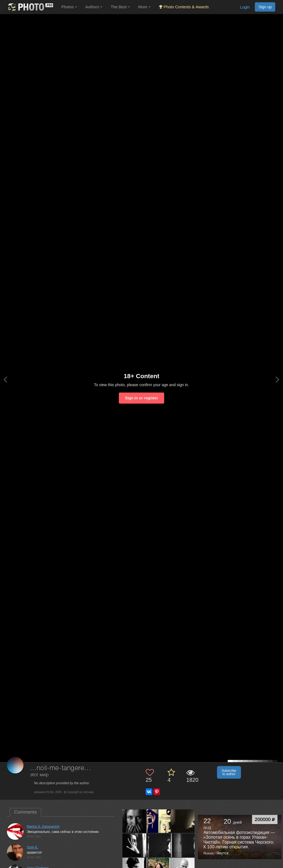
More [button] (144, 7)
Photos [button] (69, 7)
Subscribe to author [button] (229, 772)
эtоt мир (39, 775)
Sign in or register (141, 398)
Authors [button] (94, 7)
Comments (25, 812)
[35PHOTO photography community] (30, 7)
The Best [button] (120, 7)
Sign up (265, 7)
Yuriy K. (32, 847)
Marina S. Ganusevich (43, 827)
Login (245, 7)
